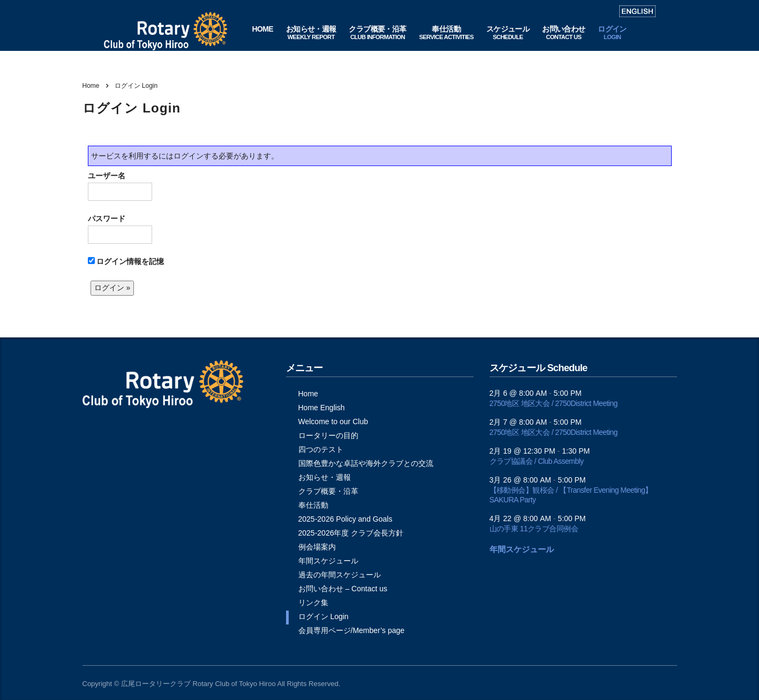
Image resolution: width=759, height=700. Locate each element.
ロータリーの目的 (328, 435)
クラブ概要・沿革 (328, 491)
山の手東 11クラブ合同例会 (534, 529)
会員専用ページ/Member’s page (352, 630)
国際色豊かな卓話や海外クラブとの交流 (366, 463)
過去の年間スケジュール (340, 575)
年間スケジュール (328, 561)
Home (91, 86)
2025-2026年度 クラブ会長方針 (351, 533)
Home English (322, 408)
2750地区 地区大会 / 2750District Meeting (554, 403)
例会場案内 (317, 547)
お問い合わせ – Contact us (343, 589)
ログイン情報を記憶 (126, 261)
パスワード (120, 229)
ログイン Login (324, 616)
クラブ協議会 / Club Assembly (537, 461)
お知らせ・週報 (325, 477)
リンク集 (313, 603)
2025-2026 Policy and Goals (345, 519)
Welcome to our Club (333, 421)
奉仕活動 (313, 505)
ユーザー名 (120, 186)
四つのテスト (321, 449)
